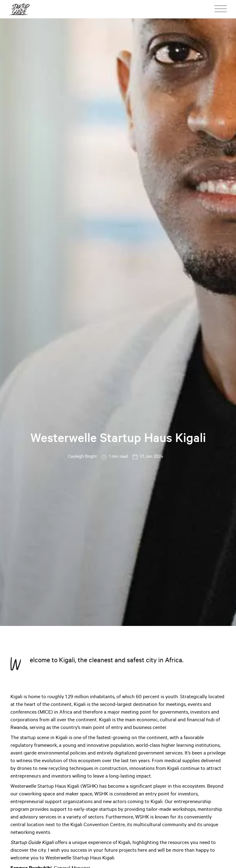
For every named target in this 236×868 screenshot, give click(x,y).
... (116, 573)
